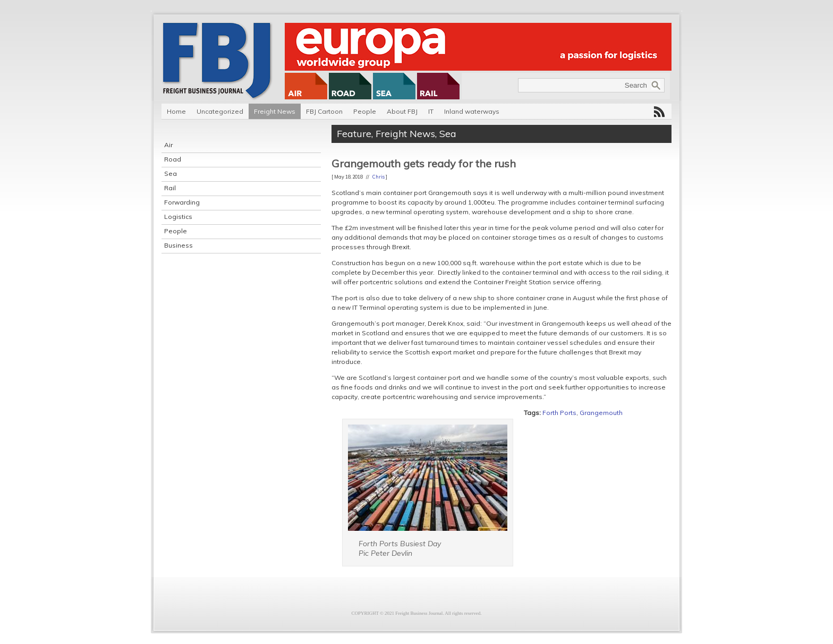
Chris (379, 177)
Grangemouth (601, 413)
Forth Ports (559, 413)
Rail (170, 188)
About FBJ (402, 111)
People (365, 111)
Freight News (275, 111)
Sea (171, 173)
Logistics (178, 217)
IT (431, 111)
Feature (354, 134)
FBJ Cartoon (324, 111)
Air (168, 145)
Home (176, 111)
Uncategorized (220, 111)
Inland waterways (472, 111)
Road (173, 159)
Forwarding (182, 202)
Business (178, 245)
